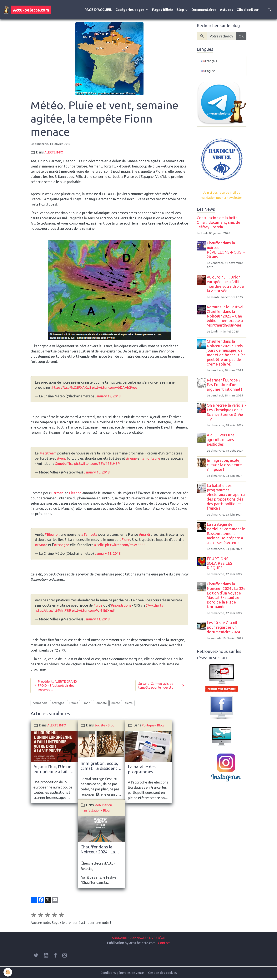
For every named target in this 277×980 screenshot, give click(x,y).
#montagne (151, 460)
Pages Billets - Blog (168, 10)
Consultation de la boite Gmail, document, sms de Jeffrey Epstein (219, 226)
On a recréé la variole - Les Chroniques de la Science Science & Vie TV (227, 415)
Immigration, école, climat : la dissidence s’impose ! (100, 769)
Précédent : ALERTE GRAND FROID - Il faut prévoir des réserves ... (53, 687)
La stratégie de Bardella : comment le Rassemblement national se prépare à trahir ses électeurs (227, 537)
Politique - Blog (154, 728)
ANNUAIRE (117, 939)
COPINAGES (138, 939)
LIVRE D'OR (159, 939)
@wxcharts (154, 607)
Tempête (101, 706)
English (209, 73)
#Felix (99, 546)
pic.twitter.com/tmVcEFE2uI (127, 546)
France (73, 706)
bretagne (58, 706)
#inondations (121, 607)
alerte (129, 706)
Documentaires (204, 10)
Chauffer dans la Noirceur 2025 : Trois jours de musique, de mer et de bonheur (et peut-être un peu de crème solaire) (227, 356)
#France (41, 546)
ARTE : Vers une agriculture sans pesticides (222, 443)
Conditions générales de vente (121, 974)
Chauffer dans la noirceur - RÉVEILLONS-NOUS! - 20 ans (227, 253)
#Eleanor (52, 536)
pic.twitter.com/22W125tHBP (97, 465)
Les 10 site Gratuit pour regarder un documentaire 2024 (225, 630)
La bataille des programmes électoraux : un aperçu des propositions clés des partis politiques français (148, 772)
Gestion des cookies (164, 974)
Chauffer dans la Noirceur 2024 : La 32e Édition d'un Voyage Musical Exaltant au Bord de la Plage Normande (53, 851)
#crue (98, 607)
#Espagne (62, 546)
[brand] (27, 10)
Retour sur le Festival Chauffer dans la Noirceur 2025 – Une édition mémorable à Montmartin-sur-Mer (226, 319)
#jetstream (48, 454)
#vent (62, 460)
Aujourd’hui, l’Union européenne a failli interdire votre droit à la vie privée (53, 772)
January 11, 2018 (108, 555)
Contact (164, 944)
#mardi (144, 536)
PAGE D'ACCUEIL (98, 10)
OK (241, 37)
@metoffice (64, 465)
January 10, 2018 (97, 473)
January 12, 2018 (108, 397)
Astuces (227, 10)
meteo (116, 706)
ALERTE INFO (55, 153)
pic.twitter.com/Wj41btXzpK (94, 612)
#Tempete (89, 536)
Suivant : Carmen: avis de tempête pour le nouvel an (162, 688)
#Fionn (125, 541)
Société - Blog (105, 728)
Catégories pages (130, 10)
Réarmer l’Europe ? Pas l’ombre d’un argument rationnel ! (226, 388)
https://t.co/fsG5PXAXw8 (72, 389)
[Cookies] (8, 972)
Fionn (86, 706)
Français (209, 62)
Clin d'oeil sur (248, 10)
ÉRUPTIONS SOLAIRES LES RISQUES (221, 566)
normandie (40, 706)
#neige (131, 460)
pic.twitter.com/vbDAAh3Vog (115, 389)
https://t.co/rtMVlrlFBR (53, 612)
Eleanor (75, 494)
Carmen (58, 494)
